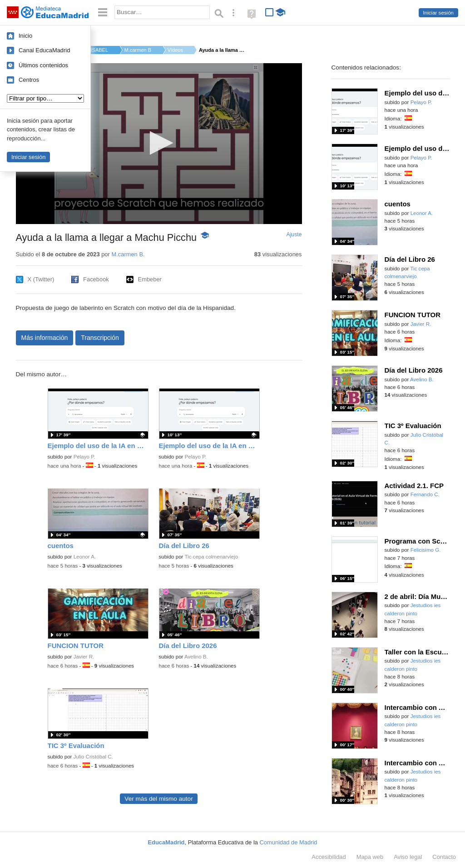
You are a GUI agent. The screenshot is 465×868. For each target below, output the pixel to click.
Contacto (444, 857)
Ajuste (294, 234)
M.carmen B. (138, 50)
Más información (45, 338)
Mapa (370, 857)
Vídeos (175, 50)
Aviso (408, 857)
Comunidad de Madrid (289, 842)
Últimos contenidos (43, 65)
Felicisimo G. (426, 550)
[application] (159, 144)
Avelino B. (196, 657)
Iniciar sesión (438, 13)
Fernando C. (425, 494)
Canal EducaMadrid (44, 50)
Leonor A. (85, 557)
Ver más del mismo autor (158, 799)
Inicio (25, 36)
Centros (29, 80)
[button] (159, 143)
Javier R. (84, 657)
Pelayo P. (84, 457)
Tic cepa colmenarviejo (211, 557)
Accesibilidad (329, 857)
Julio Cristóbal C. (93, 757)
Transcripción (100, 338)
